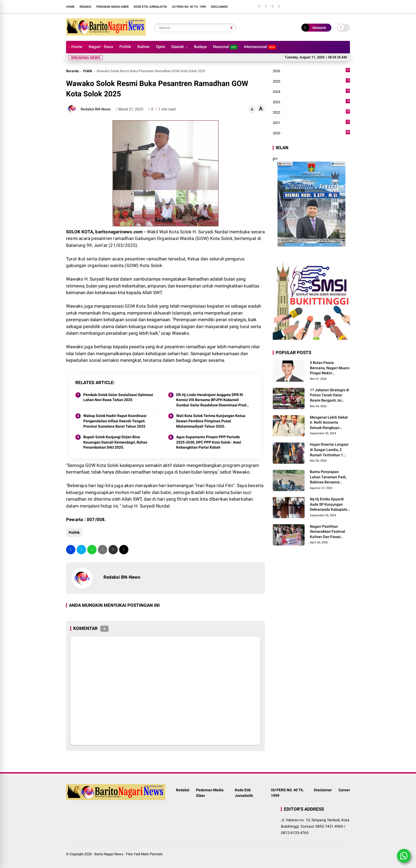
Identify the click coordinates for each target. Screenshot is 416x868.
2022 (311, 113)
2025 (311, 81)
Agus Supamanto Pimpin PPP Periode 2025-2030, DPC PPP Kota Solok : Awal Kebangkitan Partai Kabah (209, 442)
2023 (311, 102)
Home (70, 7)
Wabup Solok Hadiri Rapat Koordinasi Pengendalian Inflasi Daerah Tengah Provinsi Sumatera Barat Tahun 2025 (115, 421)
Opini (161, 47)
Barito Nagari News (109, 854)
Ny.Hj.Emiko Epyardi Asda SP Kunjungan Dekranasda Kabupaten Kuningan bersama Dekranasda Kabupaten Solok (330, 505)
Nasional (225, 47)
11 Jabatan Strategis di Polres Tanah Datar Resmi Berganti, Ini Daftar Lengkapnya (330, 396)
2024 (311, 92)
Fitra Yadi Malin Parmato (144, 854)
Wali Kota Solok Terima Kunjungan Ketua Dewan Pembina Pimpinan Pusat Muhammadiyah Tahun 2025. (211, 421)
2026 (311, 71)
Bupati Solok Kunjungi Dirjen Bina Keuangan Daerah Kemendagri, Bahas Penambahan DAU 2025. (115, 442)
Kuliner (144, 47)
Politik (125, 47)
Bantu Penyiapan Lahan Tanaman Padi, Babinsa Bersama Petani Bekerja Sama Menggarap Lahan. (328, 477)
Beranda (72, 71)
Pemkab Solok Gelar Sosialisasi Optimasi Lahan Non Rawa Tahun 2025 (118, 397)
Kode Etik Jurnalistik (150, 7)
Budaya (200, 47)
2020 (311, 133)
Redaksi (85, 7)
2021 (311, 123)
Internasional (260, 47)
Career (344, 790)
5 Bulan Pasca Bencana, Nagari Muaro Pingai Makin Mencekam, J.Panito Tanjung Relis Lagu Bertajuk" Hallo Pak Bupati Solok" (330, 368)
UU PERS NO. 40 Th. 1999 (189, 7)
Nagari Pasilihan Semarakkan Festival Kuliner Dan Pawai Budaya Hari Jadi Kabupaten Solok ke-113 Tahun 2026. (328, 532)
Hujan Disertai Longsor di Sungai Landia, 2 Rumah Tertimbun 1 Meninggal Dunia (329, 450)
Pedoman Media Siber (112, 7)
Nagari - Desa (101, 47)
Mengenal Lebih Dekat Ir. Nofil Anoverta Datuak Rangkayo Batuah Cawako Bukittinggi (329, 423)
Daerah (178, 47)
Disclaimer (219, 7)
